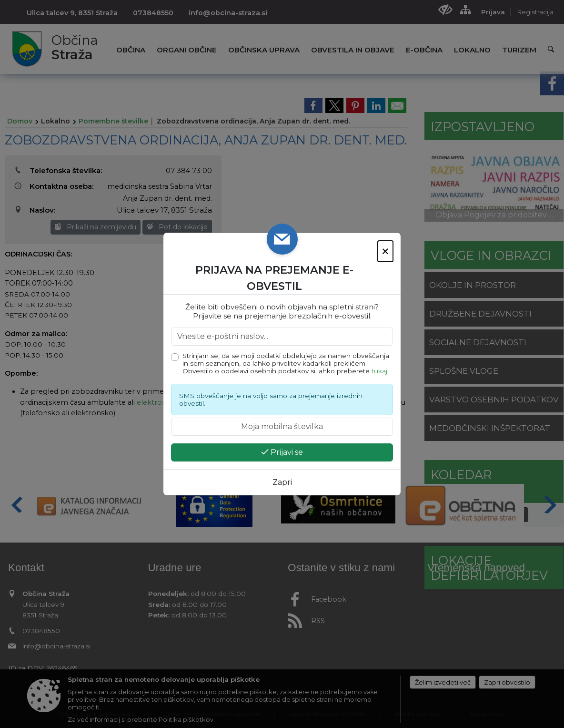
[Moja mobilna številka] (282, 427)
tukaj (379, 371)
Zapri (282, 482)
